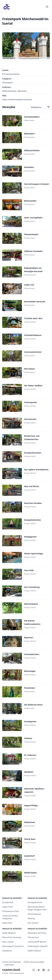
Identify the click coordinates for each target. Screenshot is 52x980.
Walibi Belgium (9, 933)
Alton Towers (8, 942)
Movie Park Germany (12, 937)
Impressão (9, 965)
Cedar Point (8, 907)
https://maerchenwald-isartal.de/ (17, 99)
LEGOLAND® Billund (37, 942)
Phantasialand (34, 914)
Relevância (37, 107)
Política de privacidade (34, 962)
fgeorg (12, 58)
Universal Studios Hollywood (10, 917)
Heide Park (7, 923)
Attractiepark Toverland (13, 946)
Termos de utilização (12, 962)
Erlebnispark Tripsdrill (38, 946)
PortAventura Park (11, 911)
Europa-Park (8, 902)
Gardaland (7, 951)
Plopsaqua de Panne (37, 933)
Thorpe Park (33, 937)
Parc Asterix (33, 923)
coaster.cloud (11, 970)
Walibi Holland (34, 951)
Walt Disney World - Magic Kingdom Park (37, 908)
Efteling (31, 918)
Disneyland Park (35, 902)
